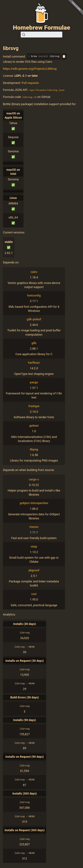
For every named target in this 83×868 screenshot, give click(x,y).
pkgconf (34, 570)
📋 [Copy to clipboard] (64, 56)
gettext (34, 426)
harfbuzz (34, 363)
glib (34, 343)
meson (34, 527)
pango (34, 382)
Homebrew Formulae (42, 28)
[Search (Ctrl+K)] (41, 35)
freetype (34, 406)
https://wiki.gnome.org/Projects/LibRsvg (30, 69)
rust (34, 594)
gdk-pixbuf (34, 319)
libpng (34, 449)
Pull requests (30, 83)
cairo (34, 272)
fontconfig (34, 295)
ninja (34, 546)
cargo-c (34, 479)
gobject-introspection (34, 503)
